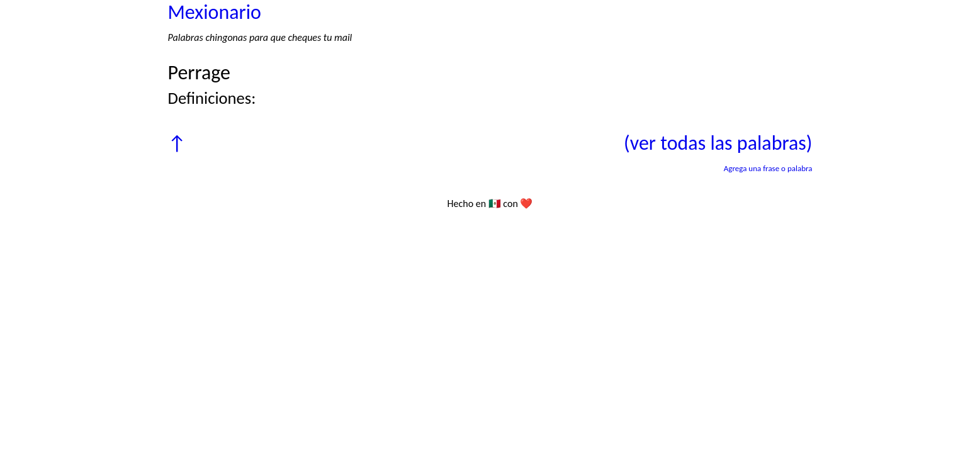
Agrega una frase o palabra (768, 168)
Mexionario (215, 12)
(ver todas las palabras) (718, 143)
